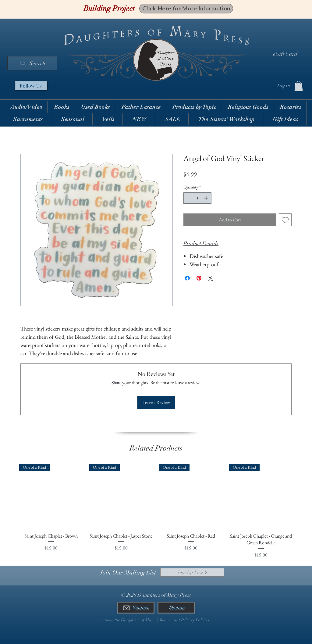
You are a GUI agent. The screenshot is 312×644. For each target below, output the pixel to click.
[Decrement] (188, 198)
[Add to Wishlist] (285, 220)
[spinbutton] (197, 198)
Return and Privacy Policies (184, 620)
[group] (156, 515)
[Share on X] (211, 278)
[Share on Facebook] (187, 278)
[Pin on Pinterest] (199, 278)
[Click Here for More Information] (186, 9)
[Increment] (207, 198)
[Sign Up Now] (192, 572)
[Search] (32, 63)
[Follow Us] (31, 86)
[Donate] (176, 608)
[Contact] (136, 608)
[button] (299, 86)
